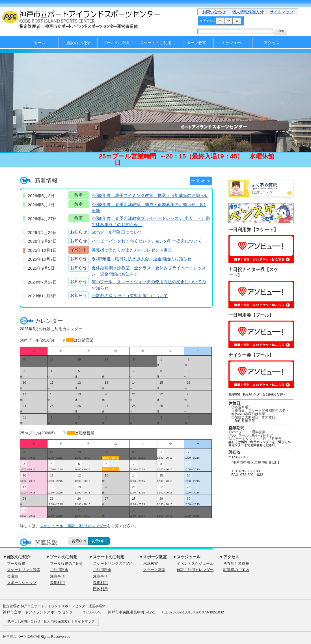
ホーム (39, 43)
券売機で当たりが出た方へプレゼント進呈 (132, 250)
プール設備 (16, 564)
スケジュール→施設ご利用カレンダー (73, 526)
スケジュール (233, 43)
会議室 (13, 576)
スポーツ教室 (194, 43)
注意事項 (57, 576)
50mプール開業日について (117, 232)
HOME (12, 621)
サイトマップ (282, 12)
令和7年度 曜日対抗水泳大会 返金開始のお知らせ (142, 259)
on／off (95, 541)
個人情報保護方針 (248, 12)
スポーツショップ (22, 583)
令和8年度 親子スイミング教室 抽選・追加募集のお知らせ (150, 195)
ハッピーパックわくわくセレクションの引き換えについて (147, 241)
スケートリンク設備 (24, 570)
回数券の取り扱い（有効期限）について (130, 296)
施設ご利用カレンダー (195, 570)
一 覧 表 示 (201, 181)
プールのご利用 (117, 43)
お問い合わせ (214, 12)
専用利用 (57, 583)
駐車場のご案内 (236, 570)
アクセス (272, 43)
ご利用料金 (59, 570)
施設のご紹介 (78, 43)
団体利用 (100, 589)
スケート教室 (154, 570)
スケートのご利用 (155, 43)
